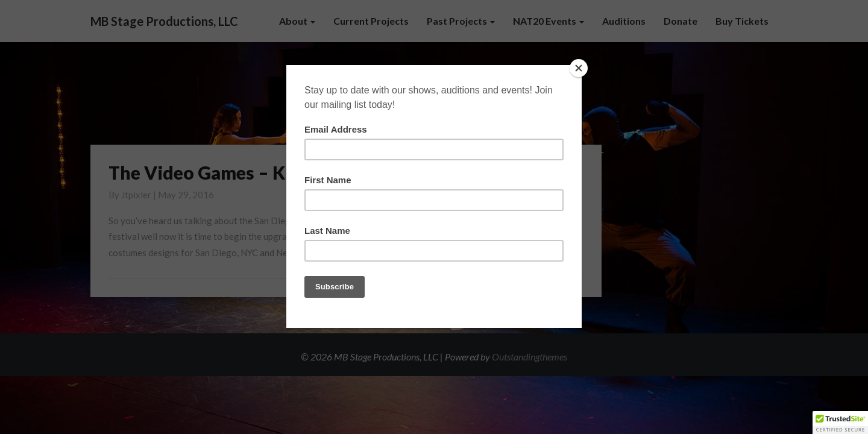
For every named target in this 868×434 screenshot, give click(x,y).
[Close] (579, 68)
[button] (840, 423)
